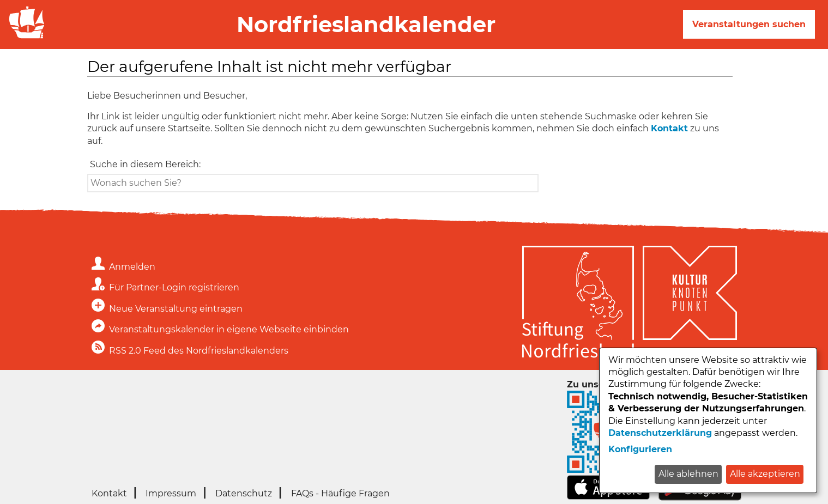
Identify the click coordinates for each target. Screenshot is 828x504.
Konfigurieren (640, 449)
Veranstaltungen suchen (749, 24)
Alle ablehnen (688, 474)
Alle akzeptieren (765, 474)
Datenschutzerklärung (660, 433)
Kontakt (669, 128)
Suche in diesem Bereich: (145, 164)
